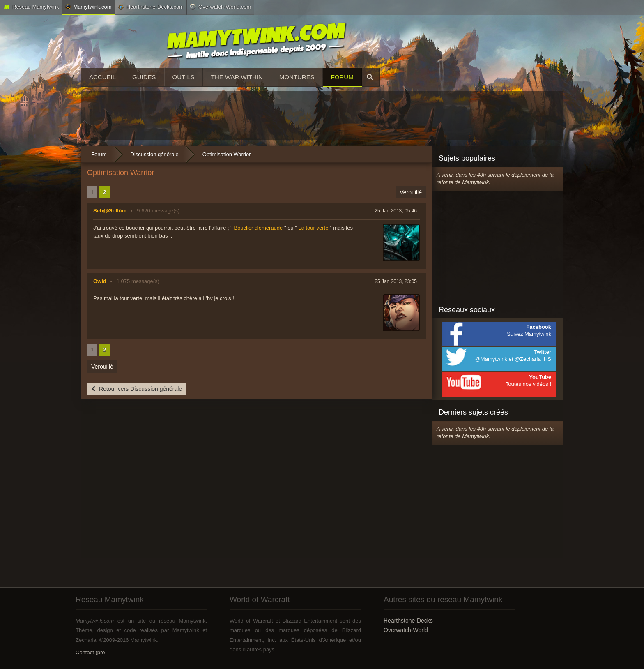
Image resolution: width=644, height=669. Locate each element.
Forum (342, 77)
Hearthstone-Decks (408, 621)
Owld (100, 281)
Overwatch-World (406, 630)
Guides (144, 77)
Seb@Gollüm (110, 211)
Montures (297, 77)
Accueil (102, 77)
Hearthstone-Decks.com (151, 7)
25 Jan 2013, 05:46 (396, 211)
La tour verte (313, 228)
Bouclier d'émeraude (258, 228)
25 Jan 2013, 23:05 (396, 281)
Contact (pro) (91, 652)
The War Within (237, 77)
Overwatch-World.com (220, 7)
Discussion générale (155, 154)
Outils (184, 77)
